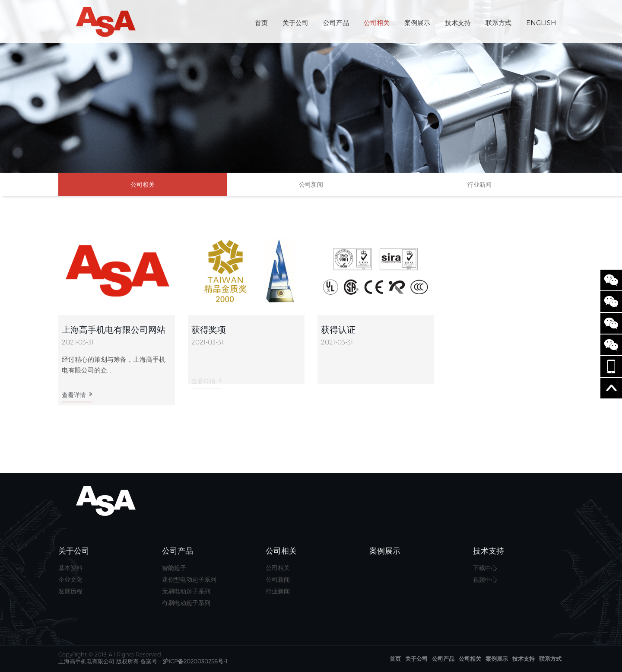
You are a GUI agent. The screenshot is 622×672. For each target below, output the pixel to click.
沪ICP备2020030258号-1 (195, 661)
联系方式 (498, 23)
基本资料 (70, 568)
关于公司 (295, 23)
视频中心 (485, 580)
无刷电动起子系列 (186, 591)
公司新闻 (311, 185)
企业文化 (70, 580)
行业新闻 (479, 185)
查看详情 (77, 398)
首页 (261, 23)
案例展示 (417, 23)
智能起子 (174, 568)
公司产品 (336, 23)
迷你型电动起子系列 (189, 580)
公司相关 (377, 23)
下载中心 (485, 568)
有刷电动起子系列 (186, 603)
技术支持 (458, 23)
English (541, 23)
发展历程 (70, 591)
